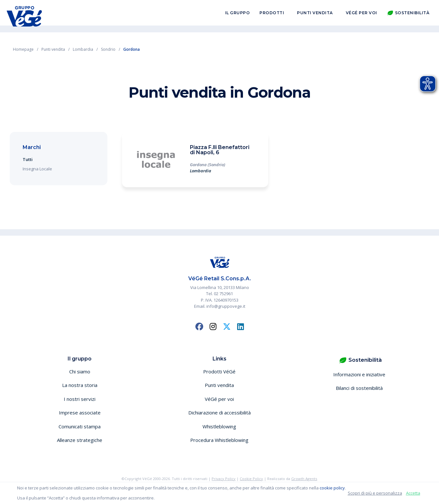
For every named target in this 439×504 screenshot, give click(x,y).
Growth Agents (304, 479)
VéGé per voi (362, 16)
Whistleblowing (219, 426)
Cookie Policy (251, 479)
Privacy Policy (224, 479)
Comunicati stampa (80, 426)
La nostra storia (80, 385)
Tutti (28, 159)
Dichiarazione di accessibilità (219, 413)
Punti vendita (315, 16)
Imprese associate (80, 413)
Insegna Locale (37, 169)
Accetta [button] (413, 493)
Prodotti (272, 16)
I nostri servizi (80, 399)
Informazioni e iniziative (359, 374)
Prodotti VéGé (219, 371)
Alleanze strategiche (80, 440)
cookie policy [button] (332, 488)
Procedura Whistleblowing (219, 440)
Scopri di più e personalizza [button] (375, 493)
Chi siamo (80, 371)
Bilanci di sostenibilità (359, 388)
